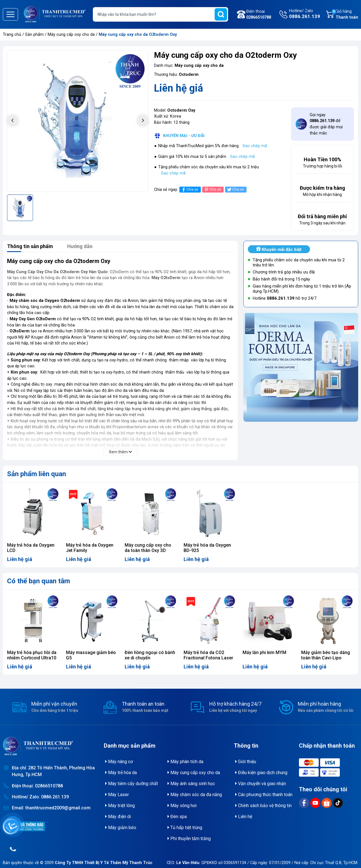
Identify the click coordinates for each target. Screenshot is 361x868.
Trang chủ (12, 35)
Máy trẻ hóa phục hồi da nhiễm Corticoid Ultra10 (32, 655)
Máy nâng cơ (119, 762)
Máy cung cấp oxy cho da (72, 35)
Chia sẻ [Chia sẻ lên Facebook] (189, 190)
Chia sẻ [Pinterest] (212, 190)
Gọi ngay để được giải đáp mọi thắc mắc (326, 124)
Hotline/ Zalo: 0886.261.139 (40, 797)
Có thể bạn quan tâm (38, 581)
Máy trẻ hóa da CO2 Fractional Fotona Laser (208, 655)
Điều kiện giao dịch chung (261, 773)
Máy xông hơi (182, 806)
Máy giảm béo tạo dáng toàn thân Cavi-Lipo (326, 655)
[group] (78, 121)
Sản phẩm (34, 35)
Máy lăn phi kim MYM (264, 652)
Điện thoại (259, 15)
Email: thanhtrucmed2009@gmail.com (51, 808)
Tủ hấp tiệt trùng (185, 828)
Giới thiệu (246, 762)
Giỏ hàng (345, 15)
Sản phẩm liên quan (37, 474)
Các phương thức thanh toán (264, 795)
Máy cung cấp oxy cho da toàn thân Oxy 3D (148, 548)
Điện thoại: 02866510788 (37, 786)
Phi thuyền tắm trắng (189, 839)
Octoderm (189, 75)
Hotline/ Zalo (305, 14)
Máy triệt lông (120, 806)
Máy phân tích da (185, 762)
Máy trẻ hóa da (121, 773)
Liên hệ (244, 817)
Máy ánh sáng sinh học (191, 784)
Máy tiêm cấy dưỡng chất (132, 784)
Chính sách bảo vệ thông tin (263, 806)
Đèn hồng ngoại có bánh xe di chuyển (150, 655)
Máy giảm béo (121, 828)
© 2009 (96, 863)
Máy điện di (118, 817)
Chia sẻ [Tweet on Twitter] (235, 190)
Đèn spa (177, 817)
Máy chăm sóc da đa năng (195, 795)
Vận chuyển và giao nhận (261, 784)
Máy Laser (117, 795)
